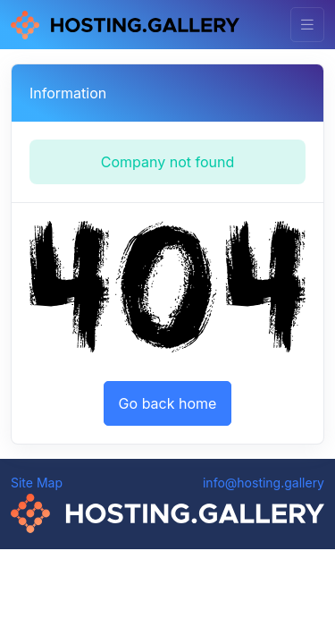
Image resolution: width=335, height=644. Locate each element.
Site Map (37, 483)
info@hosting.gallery (264, 483)
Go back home (168, 403)
